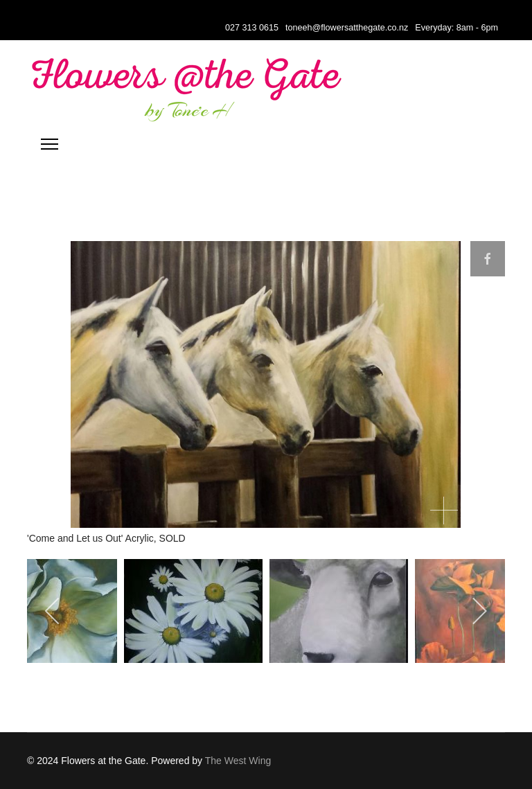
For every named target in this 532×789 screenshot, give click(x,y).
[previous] (53, 611)
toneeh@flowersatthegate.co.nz (347, 28)
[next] (479, 611)
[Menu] (50, 144)
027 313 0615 (252, 28)
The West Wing (238, 761)
